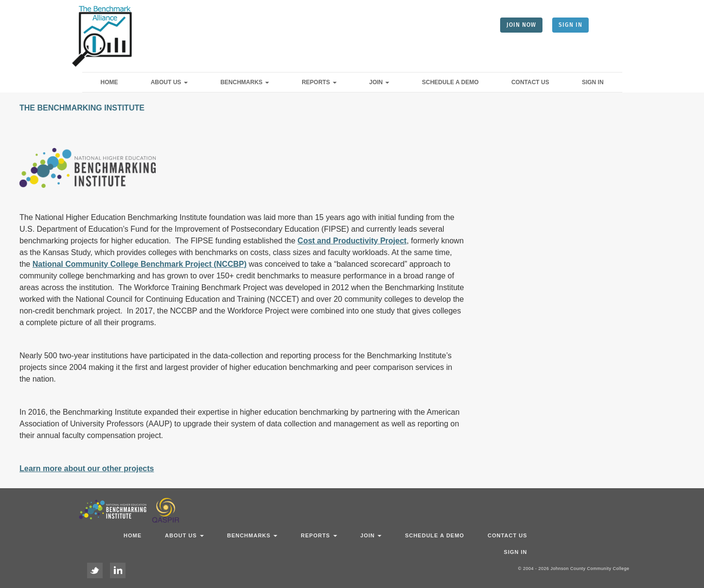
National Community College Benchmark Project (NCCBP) (140, 264)
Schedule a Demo (450, 82)
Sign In (593, 82)
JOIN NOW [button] (521, 25)
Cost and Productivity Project (352, 241)
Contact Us (530, 82)
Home (109, 82)
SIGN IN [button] (570, 25)
